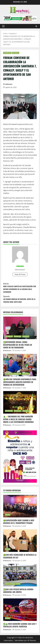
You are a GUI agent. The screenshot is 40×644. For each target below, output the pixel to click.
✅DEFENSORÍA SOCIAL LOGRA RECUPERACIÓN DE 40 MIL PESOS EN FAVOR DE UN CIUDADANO (18, 346)
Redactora (8, 352)
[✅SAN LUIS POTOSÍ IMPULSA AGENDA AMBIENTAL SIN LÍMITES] (20, 576)
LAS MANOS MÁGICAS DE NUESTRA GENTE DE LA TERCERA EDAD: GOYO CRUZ (20, 300)
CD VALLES (7, 53)
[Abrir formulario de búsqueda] (36, 26)
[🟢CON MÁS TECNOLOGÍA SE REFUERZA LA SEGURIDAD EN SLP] (20, 542)
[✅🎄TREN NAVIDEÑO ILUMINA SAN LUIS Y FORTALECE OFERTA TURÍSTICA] (20, 611)
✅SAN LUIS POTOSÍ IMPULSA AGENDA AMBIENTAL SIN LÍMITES (18, 592)
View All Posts (20, 274)
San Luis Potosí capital (13, 585)
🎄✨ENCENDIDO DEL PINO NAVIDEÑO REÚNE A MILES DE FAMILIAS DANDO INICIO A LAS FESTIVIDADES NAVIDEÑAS (18, 420)
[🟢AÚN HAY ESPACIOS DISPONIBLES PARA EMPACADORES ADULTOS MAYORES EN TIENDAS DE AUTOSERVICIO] (20, 366)
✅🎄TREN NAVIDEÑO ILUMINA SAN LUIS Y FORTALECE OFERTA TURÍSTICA (20, 626)
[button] (3, 26)
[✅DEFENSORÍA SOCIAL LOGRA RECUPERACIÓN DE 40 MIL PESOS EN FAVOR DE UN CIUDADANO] (20, 329)
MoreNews (19, 641)
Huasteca (16, 53)
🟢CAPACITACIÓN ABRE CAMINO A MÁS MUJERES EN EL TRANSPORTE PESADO (19, 523)
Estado (8, 516)
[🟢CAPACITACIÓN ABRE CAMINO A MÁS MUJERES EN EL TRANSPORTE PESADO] (20, 507)
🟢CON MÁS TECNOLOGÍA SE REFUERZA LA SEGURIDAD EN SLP (20, 557)
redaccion (9, 84)
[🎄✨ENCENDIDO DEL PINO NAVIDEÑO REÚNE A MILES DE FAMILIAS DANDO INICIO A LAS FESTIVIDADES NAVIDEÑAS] (20, 403)
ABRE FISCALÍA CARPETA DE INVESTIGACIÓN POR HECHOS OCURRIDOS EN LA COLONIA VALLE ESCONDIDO (20, 288)
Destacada (18, 337)
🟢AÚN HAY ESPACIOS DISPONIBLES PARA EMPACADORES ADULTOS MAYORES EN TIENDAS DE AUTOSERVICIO (20, 383)
